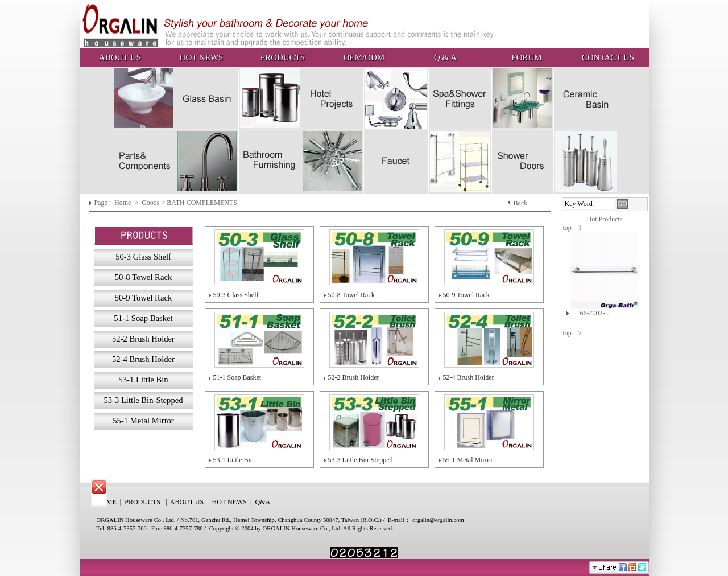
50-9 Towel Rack (466, 295)
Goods (151, 203)
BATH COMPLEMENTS (202, 203)
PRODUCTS (283, 57)
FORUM (526, 57)
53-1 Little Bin (233, 460)
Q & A (445, 57)
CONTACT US (608, 57)
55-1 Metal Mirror (468, 460)
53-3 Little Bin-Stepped (361, 460)
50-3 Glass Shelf (236, 295)
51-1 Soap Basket (237, 377)
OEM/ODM (364, 57)
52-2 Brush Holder (354, 377)
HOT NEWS (202, 57)
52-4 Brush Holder (469, 377)
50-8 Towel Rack (351, 295)
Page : (103, 203)
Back (521, 203)
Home (123, 203)
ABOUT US (120, 57)
